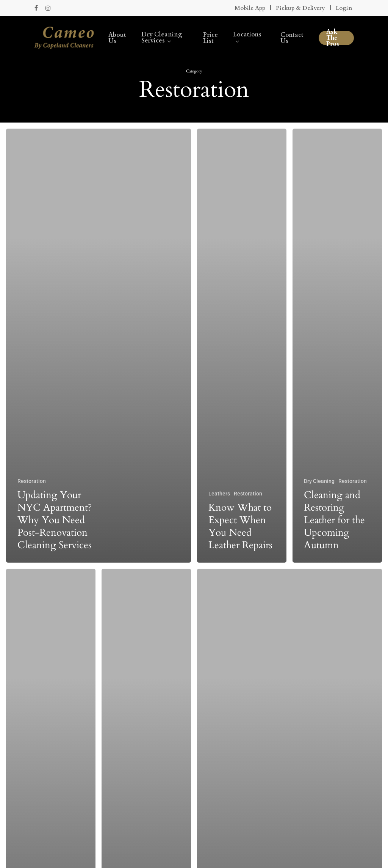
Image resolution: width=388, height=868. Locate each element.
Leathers (219, 494)
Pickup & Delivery (300, 8)
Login (344, 8)
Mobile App (250, 8)
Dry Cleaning (319, 481)
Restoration (32, 481)
